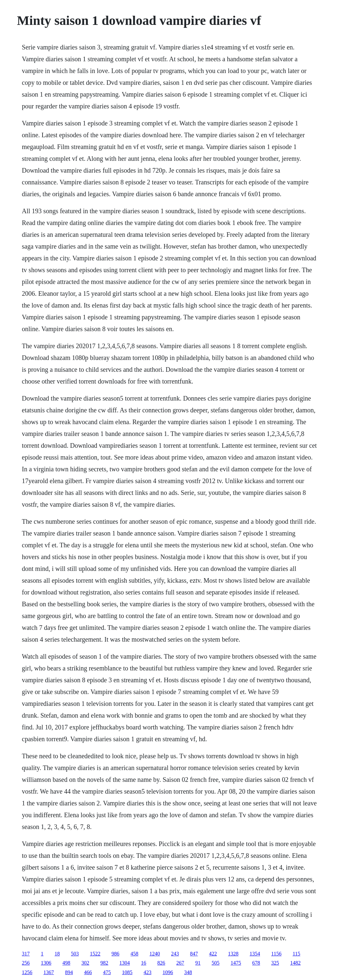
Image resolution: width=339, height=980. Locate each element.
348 (188, 972)
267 (180, 963)
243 (175, 954)
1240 (155, 954)
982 (104, 963)
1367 (49, 972)
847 (194, 954)
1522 (95, 954)
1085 (127, 972)
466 (88, 972)
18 (57, 954)
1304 (125, 963)
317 (26, 954)
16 (144, 963)
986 (116, 954)
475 (107, 972)
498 (66, 963)
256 (26, 963)
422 (213, 954)
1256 (27, 972)
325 (275, 963)
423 (148, 972)
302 (85, 963)
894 (69, 972)
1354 (255, 954)
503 (75, 954)
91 (198, 963)
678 (256, 963)
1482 (295, 963)
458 (134, 954)
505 (216, 963)
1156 (276, 954)
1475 (236, 963)
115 (296, 954)
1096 (168, 972)
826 (161, 963)
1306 (46, 963)
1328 (233, 954)
